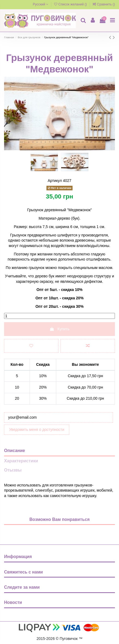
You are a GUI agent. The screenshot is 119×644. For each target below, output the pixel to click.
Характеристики (21, 461)
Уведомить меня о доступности (37, 430)
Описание (15, 451)
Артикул (55, 181)
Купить (59, 329)
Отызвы (13, 470)
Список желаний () (71, 4)
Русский (41, 4)
